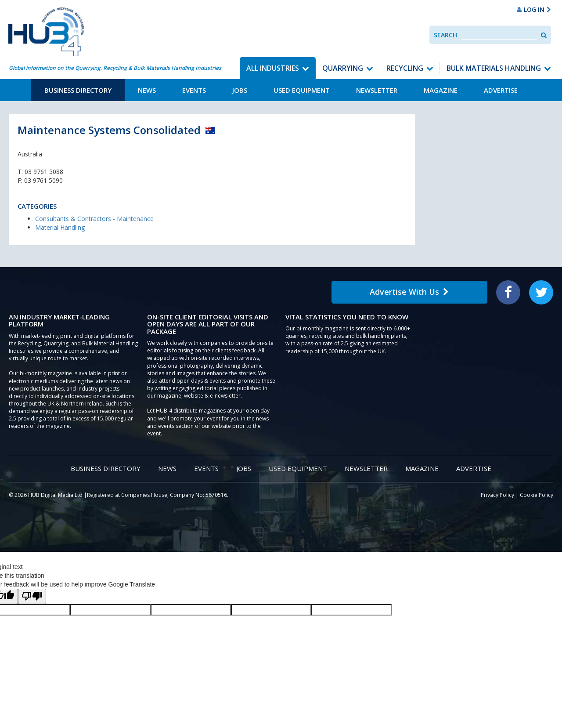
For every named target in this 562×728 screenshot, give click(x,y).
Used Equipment (302, 90)
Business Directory (78, 90)
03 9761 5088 (44, 172)
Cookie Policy (537, 495)
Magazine (441, 90)
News (147, 90)
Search (445, 35)
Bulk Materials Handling (494, 68)
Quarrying (343, 68)
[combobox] (499, 35)
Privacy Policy (497, 495)
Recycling (405, 68)
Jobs (240, 90)
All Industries (273, 68)
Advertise (501, 90)
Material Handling (60, 227)
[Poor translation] (32, 596)
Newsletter (377, 90)
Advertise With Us (409, 292)
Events (194, 90)
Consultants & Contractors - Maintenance (94, 219)
